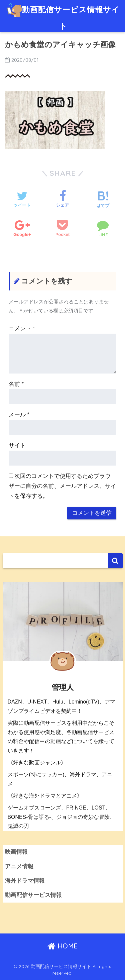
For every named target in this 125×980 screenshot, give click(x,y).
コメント (22, 328)
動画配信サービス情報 (33, 895)
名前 (16, 384)
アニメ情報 (19, 867)
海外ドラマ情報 (25, 881)
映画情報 (16, 852)
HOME (62, 946)
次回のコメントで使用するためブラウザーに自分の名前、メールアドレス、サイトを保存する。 (62, 486)
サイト (17, 445)
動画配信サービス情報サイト (63, 15)
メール (19, 415)
